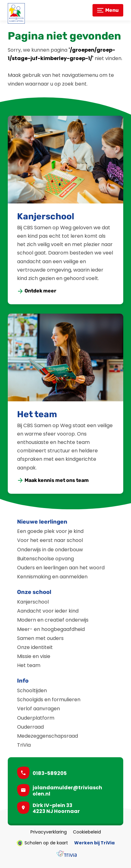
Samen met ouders (40, 638)
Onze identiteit (35, 647)
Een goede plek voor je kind (50, 531)
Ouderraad (30, 727)
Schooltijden (32, 691)
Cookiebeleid (87, 832)
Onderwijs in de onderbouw (50, 550)
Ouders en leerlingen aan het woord (61, 568)
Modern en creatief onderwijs (53, 620)
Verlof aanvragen (38, 709)
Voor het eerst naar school (50, 540)
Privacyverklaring (49, 832)
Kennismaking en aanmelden (52, 577)
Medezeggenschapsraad (47, 736)
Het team (37, 414)
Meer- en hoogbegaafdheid (51, 629)
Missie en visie (34, 656)
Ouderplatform (36, 718)
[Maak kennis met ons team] (53, 481)
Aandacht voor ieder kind (48, 611)
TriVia (24, 745)
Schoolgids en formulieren (49, 700)
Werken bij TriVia (94, 843)
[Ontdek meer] (37, 291)
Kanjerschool (46, 216)
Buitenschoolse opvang (45, 559)
